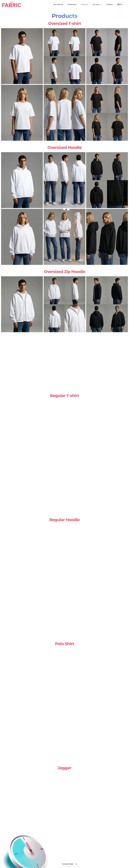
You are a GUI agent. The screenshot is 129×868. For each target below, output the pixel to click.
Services (99, 4)
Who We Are (58, 4)
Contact (110, 4)
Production (72, 4)
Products (85, 4)
